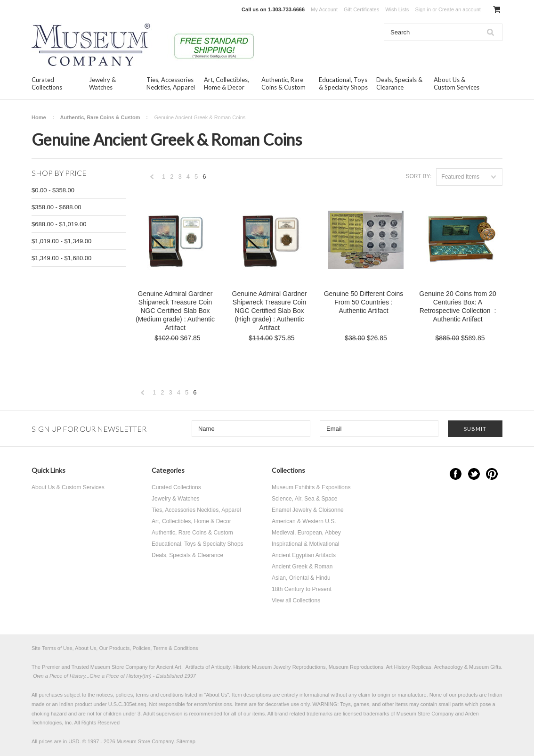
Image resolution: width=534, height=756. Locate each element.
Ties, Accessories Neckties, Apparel (171, 83)
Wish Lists (397, 9)
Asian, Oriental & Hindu (301, 578)
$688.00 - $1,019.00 (59, 224)
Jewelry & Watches (102, 83)
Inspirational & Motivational (305, 544)
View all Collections (296, 600)
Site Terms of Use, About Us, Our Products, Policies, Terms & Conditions (115, 648)
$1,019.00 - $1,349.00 (61, 241)
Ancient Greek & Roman (302, 567)
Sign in (423, 9)
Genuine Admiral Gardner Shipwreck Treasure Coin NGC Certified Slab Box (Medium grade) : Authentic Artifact (175, 311)
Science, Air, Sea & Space (304, 499)
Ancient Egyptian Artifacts (304, 555)
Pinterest (492, 474)
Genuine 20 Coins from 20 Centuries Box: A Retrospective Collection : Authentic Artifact (457, 306)
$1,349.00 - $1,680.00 (61, 258)
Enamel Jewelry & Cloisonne (308, 510)
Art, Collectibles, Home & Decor (227, 83)
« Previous (152, 179)
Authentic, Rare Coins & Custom (283, 83)
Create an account (460, 9)
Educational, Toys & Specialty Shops (343, 83)
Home (39, 117)
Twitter (474, 474)
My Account (324, 9)
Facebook (456, 474)
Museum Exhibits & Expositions (311, 487)
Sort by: (418, 176)
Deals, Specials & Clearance (399, 83)
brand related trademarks (303, 714)
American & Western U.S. (304, 521)
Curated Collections (47, 83)
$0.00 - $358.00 (53, 190)
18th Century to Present (302, 589)
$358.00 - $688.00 (57, 207)
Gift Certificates (361, 9)
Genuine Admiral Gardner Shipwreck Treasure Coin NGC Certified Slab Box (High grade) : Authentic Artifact (270, 311)
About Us (216, 695)
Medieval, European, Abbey (306, 533)
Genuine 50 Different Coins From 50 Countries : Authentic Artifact (364, 302)
